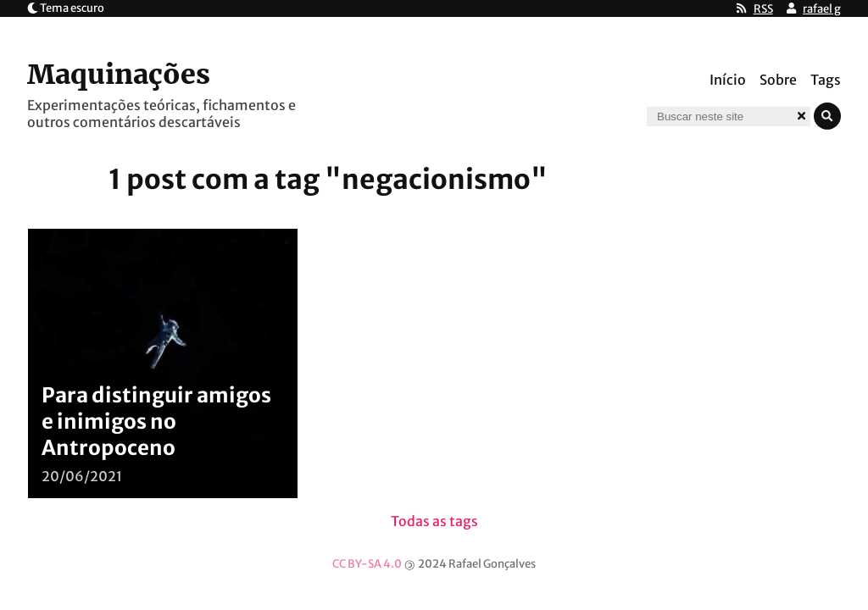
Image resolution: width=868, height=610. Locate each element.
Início (728, 80)
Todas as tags (434, 521)
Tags (826, 80)
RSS (763, 9)
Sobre (778, 80)
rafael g (822, 9)
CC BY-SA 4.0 (367, 564)
